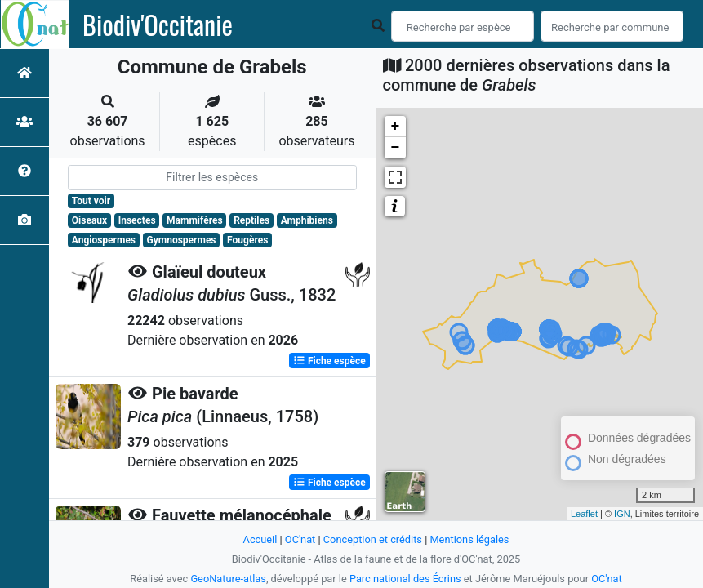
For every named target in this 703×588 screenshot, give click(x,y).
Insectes (137, 220)
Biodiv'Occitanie (158, 24)
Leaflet (584, 514)
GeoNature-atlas (228, 579)
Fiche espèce (329, 361)
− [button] (396, 148)
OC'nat (300, 539)
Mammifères (194, 220)
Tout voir (91, 201)
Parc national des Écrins (405, 579)
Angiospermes (104, 240)
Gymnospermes (182, 240)
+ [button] (396, 127)
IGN (622, 514)
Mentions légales (469, 539)
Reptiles (251, 220)
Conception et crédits (373, 539)
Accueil (260, 539)
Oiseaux (89, 220)
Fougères (247, 240)
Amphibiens (307, 220)
